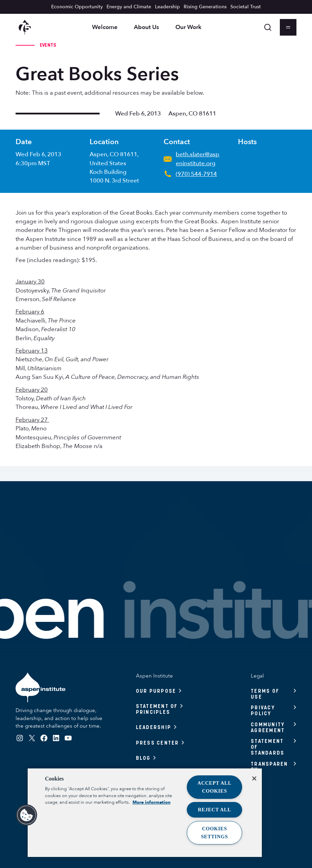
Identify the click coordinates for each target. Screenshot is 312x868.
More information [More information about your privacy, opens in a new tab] (152, 802)
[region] (145, 813)
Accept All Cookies (215, 787)
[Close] (254, 778)
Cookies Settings (214, 833)
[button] (27, 815)
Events (48, 45)
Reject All (214, 810)
